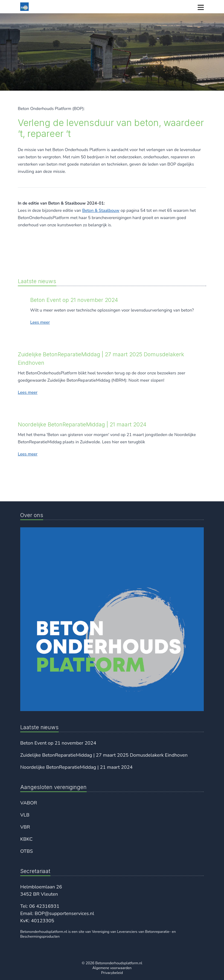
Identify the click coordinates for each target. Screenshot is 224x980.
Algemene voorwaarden (112, 968)
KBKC (26, 839)
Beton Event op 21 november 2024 (58, 743)
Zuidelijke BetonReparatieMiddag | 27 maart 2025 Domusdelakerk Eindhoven (104, 755)
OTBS (27, 851)
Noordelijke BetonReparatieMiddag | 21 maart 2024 (76, 767)
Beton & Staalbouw (101, 210)
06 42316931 (44, 906)
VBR (25, 827)
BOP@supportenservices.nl (64, 914)
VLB (25, 815)
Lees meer (40, 322)
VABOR (29, 803)
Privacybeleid (112, 973)
